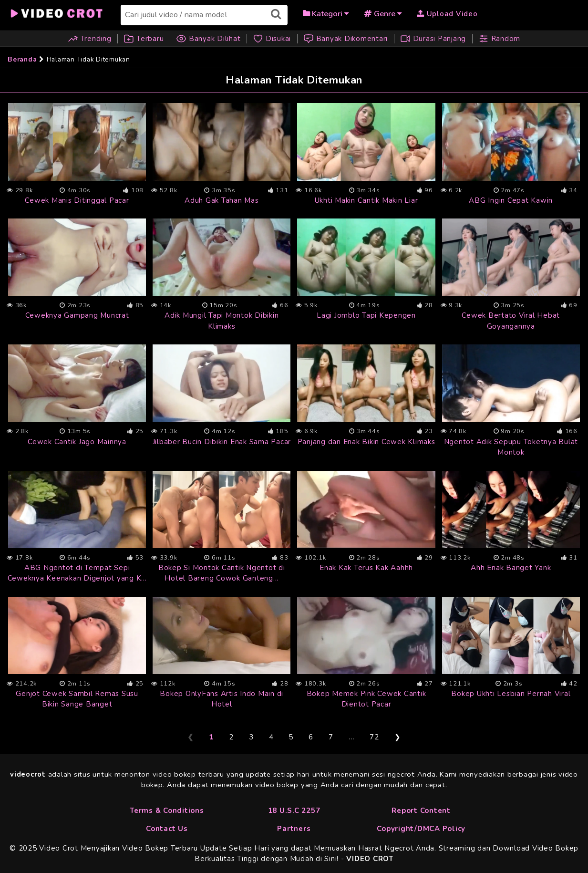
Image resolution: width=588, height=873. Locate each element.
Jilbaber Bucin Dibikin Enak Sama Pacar (222, 442)
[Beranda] (57, 12)
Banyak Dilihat (208, 39)
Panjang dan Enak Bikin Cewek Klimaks (366, 442)
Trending (91, 39)
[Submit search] (276, 14)
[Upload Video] (447, 13)
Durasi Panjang (433, 39)
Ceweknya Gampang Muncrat (77, 315)
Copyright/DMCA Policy (421, 829)
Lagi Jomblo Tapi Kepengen (366, 315)
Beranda (22, 59)
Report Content (421, 811)
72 (374, 737)
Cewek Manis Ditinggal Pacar (77, 200)
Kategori (326, 14)
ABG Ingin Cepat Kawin (511, 200)
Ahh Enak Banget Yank (511, 568)
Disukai (273, 39)
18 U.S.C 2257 (294, 811)
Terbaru (144, 39)
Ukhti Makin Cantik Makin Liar (366, 200)
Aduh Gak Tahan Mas (222, 200)
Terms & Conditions (167, 811)
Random (499, 39)
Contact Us (167, 829)
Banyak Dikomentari (346, 39)
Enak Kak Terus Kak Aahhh (366, 568)
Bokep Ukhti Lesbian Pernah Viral (511, 694)
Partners (294, 829)
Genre (383, 14)
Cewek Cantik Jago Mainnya (77, 442)
